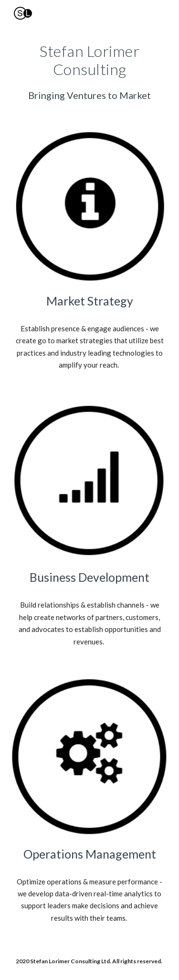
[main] (90, 72)
